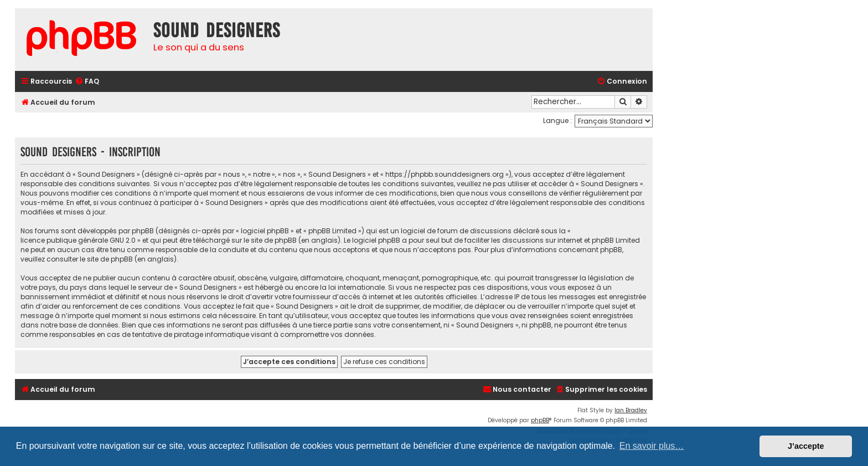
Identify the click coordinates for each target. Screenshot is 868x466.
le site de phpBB (270, 240)
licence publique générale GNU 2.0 (78, 240)
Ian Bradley (631, 410)
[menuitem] (87, 82)
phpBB (540, 420)
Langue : (557, 121)
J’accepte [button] (806, 446)
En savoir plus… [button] (652, 446)
